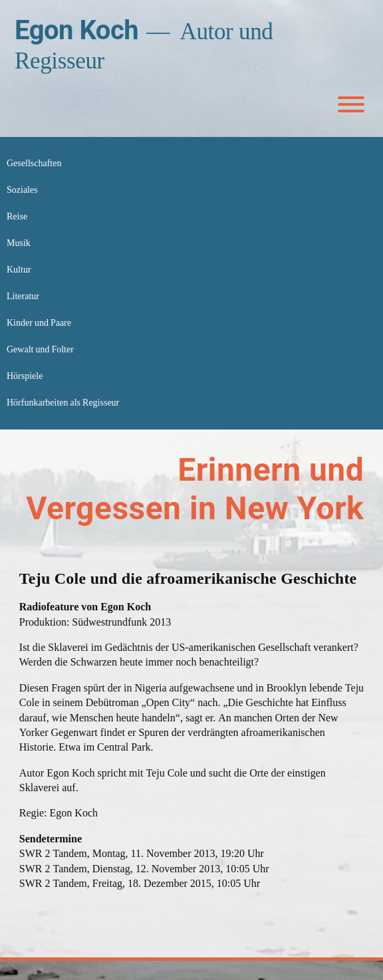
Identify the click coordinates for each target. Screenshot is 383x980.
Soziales (22, 190)
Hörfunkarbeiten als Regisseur (63, 403)
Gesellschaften (34, 163)
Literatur (23, 296)
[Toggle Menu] (351, 104)
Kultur (19, 270)
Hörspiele (25, 376)
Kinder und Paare (39, 323)
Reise (17, 216)
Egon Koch (76, 30)
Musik (19, 243)
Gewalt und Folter (40, 349)
